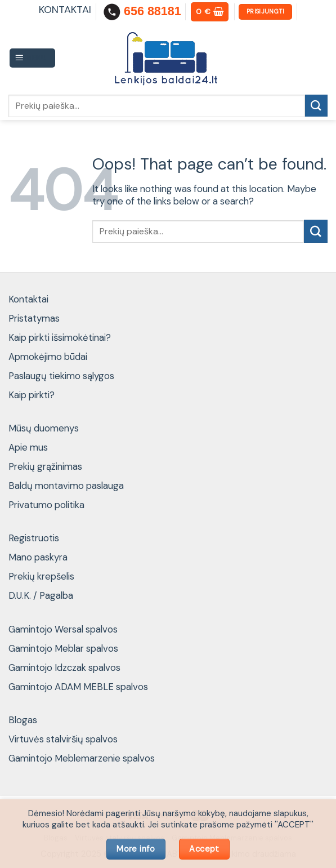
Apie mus (28, 447)
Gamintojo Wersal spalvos (63, 629)
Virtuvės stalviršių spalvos (63, 739)
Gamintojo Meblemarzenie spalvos (82, 758)
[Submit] (316, 106)
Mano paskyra (38, 557)
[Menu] (33, 58)
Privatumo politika (46, 505)
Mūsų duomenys (44, 428)
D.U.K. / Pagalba (41, 595)
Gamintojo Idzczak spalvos (64, 667)
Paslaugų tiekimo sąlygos (61, 376)
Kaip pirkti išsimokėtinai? (60, 337)
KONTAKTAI (65, 10)
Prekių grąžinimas (45, 466)
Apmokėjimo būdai (48, 357)
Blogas (23, 720)
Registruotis (34, 538)
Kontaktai (28, 299)
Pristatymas (34, 318)
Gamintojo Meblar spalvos (63, 648)
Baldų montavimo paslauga (66, 486)
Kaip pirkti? (32, 395)
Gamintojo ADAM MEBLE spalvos (78, 687)
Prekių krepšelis (41, 576)
